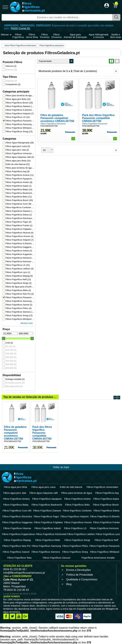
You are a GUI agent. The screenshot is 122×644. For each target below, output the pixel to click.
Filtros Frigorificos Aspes (19, 186)
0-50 (9, 343)
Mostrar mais (27, 323)
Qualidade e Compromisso (82, 579)
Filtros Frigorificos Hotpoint (20, 113)
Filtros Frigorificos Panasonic (20, 121)
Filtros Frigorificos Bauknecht (20, 193)
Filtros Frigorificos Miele (18, 290)
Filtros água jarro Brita (18, 99)
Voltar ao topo (61, 467)
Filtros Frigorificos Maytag (19, 276)
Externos (11, 70)
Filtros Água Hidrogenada (20, 143)
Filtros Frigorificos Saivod (19, 305)
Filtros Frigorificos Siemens (20, 312)
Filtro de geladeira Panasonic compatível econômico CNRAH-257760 (57, 118)
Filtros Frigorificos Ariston (19, 182)
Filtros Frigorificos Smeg (19, 132)
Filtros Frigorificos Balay (19, 189)
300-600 (11, 364)
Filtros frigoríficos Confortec (20, 207)
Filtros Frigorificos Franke (19, 225)
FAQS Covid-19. (20, 28)
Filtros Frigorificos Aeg (18, 171)
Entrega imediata (15, 379)
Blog (69, 584)
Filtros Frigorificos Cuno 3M (20, 204)
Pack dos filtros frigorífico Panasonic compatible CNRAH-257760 (98, 118)
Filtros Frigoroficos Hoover (19, 236)
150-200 (11, 354)
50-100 (10, 346)
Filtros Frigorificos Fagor (18, 222)
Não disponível (14, 386)
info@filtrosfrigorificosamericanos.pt (24, 573)
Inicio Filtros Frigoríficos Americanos (20, 45)
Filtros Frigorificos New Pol (20, 294)
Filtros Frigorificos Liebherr (20, 269)
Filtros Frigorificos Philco (19, 308)
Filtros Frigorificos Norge (19, 283)
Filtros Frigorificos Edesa (19, 215)
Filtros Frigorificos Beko (19, 197)
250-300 (11, 361)
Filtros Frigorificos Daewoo (20, 106)
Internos (11, 66)
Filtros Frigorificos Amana (20, 175)
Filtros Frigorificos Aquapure (20, 179)
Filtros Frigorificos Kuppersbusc (20, 254)
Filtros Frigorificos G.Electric (20, 110)
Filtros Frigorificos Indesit (19, 251)
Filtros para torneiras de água (20, 95)
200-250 (11, 357)
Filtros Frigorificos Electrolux (20, 218)
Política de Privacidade (80, 575)
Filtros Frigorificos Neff (18, 279)
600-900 (11, 368)
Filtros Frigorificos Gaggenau (20, 247)
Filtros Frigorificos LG (18, 117)
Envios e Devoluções (78, 570)
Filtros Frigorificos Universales (20, 153)
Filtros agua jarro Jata (17, 150)
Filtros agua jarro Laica (18, 146)
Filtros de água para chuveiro (20, 287)
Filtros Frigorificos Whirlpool (20, 128)
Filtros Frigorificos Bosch (19, 103)
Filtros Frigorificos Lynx (18, 272)
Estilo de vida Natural (18, 164)
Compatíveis (13, 84)
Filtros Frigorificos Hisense (20, 233)
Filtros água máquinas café (20, 157)
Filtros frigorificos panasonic (52, 45)
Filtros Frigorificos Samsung (20, 124)
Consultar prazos (15, 383)
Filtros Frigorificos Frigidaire (20, 229)
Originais (11, 81)
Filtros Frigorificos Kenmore (20, 261)
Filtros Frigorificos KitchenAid (20, 258)
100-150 (11, 350)
